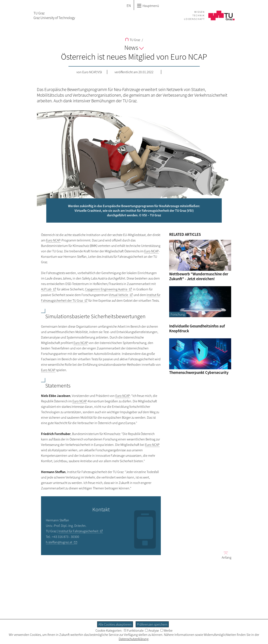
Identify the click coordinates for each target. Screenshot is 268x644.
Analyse (152, 630)
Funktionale (134, 630)
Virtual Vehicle (119, 295)
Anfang (225, 555)
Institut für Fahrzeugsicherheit (78, 531)
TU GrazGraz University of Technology (54, 15)
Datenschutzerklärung (134, 639)
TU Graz (133, 40)
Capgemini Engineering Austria (106, 289)
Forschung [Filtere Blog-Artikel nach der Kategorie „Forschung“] (178, 314)
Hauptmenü (148, 6)
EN (129, 6)
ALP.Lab (46, 289)
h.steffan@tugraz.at (59, 542)
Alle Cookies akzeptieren (115, 624)
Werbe (166, 630)
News (134, 47)
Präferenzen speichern (152, 624)
